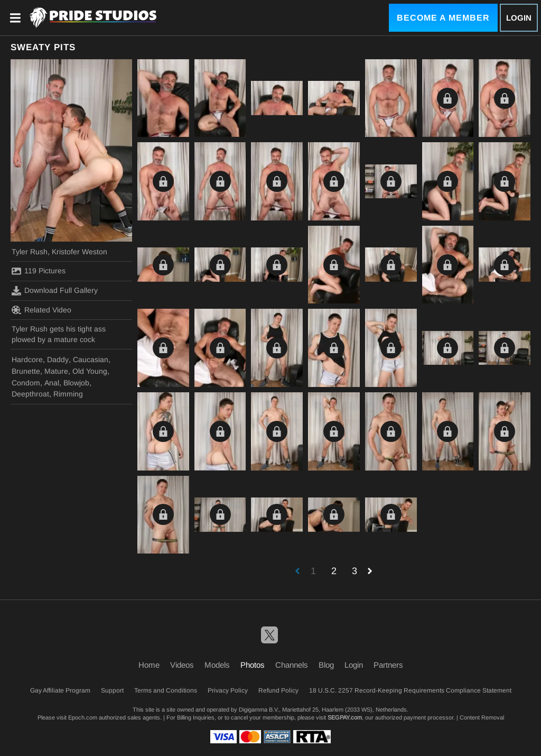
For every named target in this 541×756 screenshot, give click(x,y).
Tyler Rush (30, 252)
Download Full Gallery (55, 291)
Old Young (90, 371)
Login (519, 18)
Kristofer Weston (80, 252)
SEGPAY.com (345, 717)
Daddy (58, 359)
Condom (26, 383)
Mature (56, 371)
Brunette (26, 371)
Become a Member (443, 18)
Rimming (68, 394)
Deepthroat (30, 394)
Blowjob (76, 383)
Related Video (41, 310)
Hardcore (27, 359)
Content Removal (482, 717)
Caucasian (91, 359)
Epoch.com (83, 717)
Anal (52, 383)
